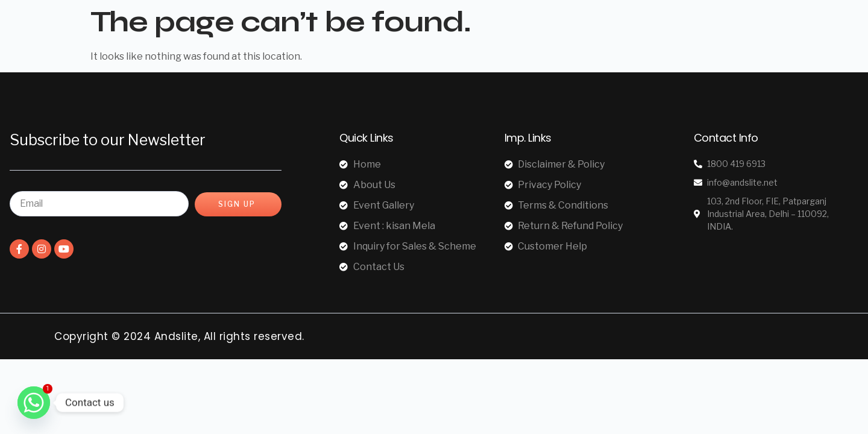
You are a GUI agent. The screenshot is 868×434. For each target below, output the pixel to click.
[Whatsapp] (34, 403)
